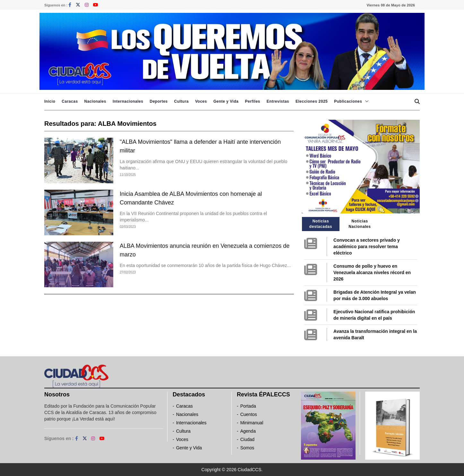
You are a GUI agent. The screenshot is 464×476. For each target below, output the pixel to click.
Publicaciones (348, 101)
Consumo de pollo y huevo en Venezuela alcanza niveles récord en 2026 (372, 273)
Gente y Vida (226, 101)
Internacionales (128, 101)
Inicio (50, 101)
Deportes (159, 101)
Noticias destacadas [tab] (321, 224)
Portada (248, 406)
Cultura (181, 101)
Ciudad (247, 439)
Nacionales (95, 101)
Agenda (248, 431)
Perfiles (252, 101)
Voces (201, 101)
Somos (247, 448)
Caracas (70, 101)
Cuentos (249, 414)
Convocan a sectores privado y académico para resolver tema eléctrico (367, 247)
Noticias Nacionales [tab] (360, 224)
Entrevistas (278, 101)
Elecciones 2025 (312, 101)
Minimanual (252, 423)
